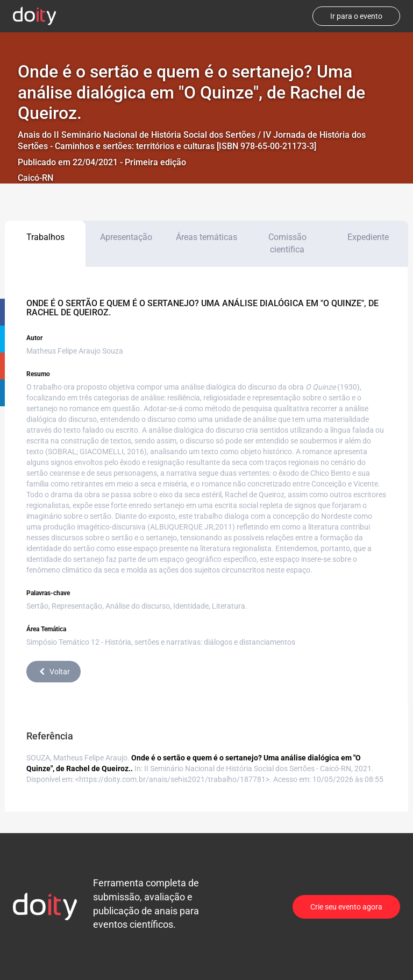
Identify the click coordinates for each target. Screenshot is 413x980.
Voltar (54, 672)
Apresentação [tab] (126, 237)
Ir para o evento (356, 16)
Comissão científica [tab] (287, 243)
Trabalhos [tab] (45, 237)
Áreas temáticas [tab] (206, 237)
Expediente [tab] (368, 237)
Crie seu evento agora (346, 907)
